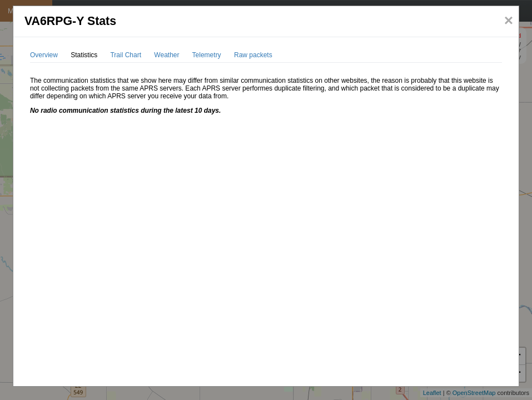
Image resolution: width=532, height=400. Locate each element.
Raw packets (253, 55)
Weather (166, 55)
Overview (44, 55)
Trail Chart (126, 55)
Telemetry (207, 55)
